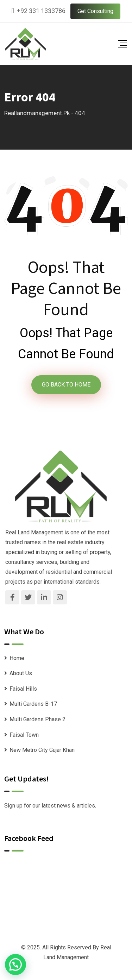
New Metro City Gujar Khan (42, 750)
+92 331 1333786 (41, 11)
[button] (15, 965)
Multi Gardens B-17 (33, 704)
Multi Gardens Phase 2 (37, 719)
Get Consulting (95, 11)
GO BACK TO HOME (66, 385)
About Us (21, 673)
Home (17, 658)
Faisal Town (24, 735)
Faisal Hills (23, 689)
